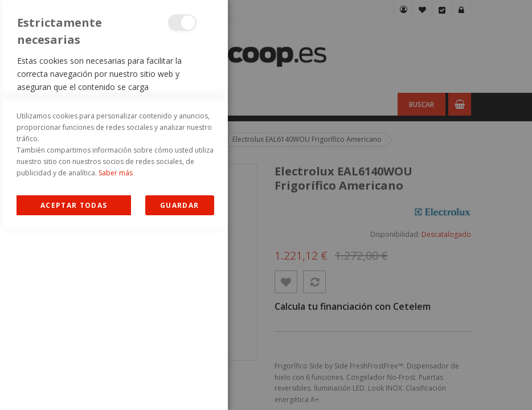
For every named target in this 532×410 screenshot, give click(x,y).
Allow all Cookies (74, 386)
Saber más (116, 354)
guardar (179, 386)
